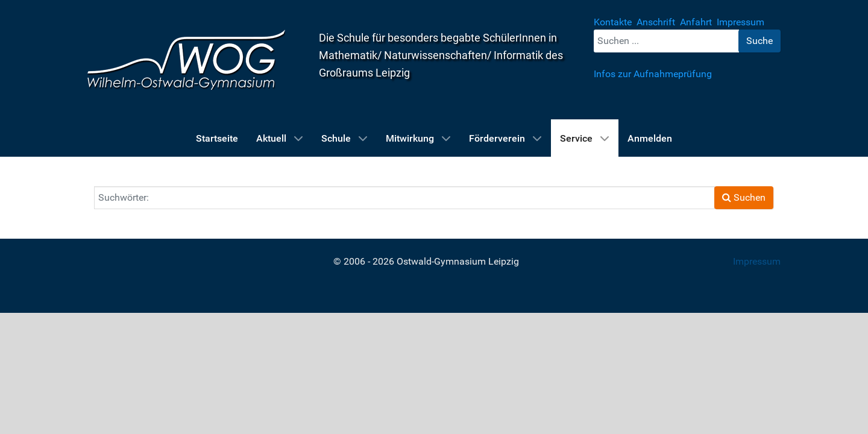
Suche (759, 41)
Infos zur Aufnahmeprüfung (653, 74)
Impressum (757, 261)
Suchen (744, 197)
